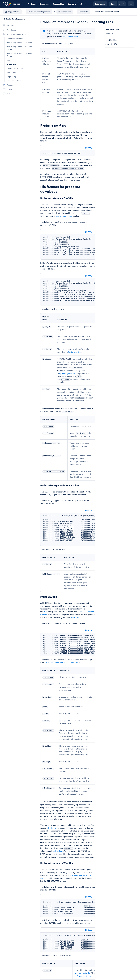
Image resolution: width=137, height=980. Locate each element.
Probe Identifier (75, 352)
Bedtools (75, 617)
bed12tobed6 (58, 851)
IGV (45, 612)
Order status (100, 4)
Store (113, 4)
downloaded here (70, 36)
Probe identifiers (84, 976)
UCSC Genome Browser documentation (62, 662)
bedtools (52, 828)
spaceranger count (64, 216)
